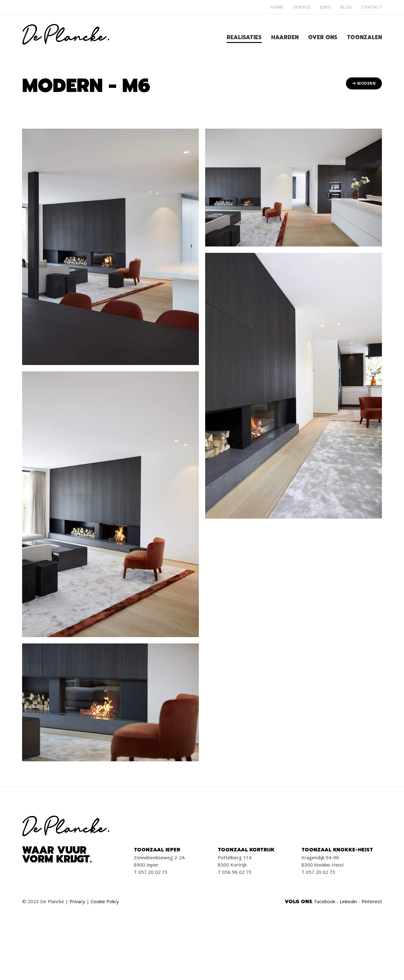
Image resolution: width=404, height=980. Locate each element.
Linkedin (348, 901)
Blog (346, 7)
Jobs (326, 7)
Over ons (323, 37)
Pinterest (372, 901)
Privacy (77, 901)
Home (277, 7)
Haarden (285, 37)
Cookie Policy (105, 901)
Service (302, 7)
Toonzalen (364, 37)
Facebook (325, 901)
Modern (364, 83)
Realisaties (244, 37)
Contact (372, 7)
